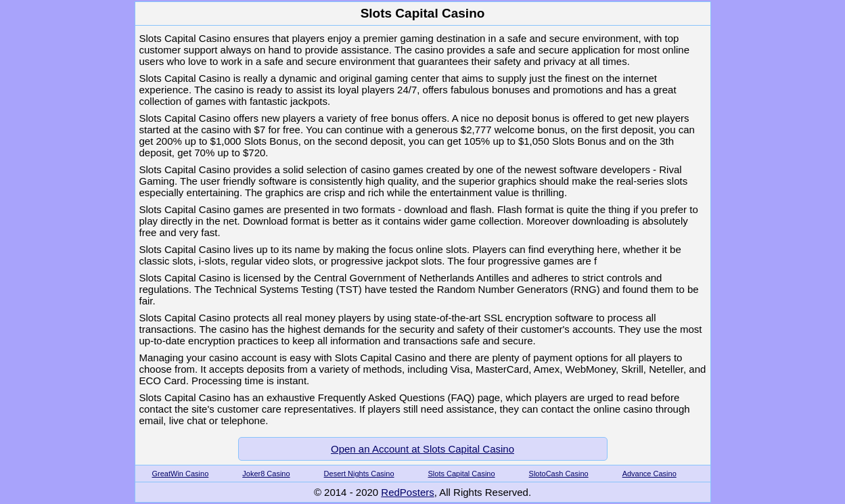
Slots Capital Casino (462, 474)
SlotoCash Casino (559, 474)
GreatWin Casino (181, 474)
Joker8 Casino (266, 474)
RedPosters (407, 492)
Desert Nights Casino (359, 474)
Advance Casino (649, 474)
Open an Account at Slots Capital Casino (422, 449)
